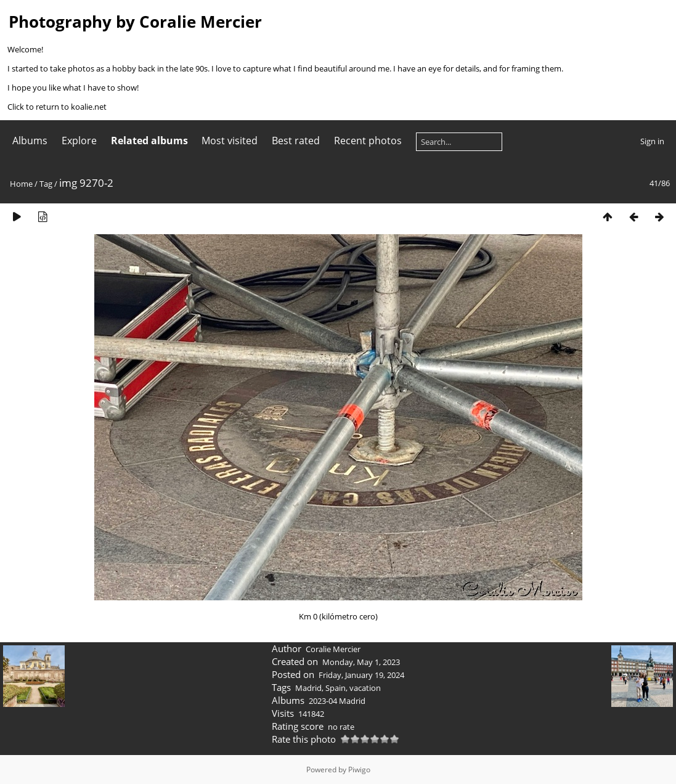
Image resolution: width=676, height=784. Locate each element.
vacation (365, 688)
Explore (79, 141)
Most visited (230, 141)
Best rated (296, 141)
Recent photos (368, 141)
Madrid (308, 688)
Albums (30, 141)
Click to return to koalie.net (57, 107)
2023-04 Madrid (337, 701)
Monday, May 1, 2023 (361, 662)
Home (21, 184)
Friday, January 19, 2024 (361, 675)
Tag (46, 184)
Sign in (652, 141)
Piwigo (359, 770)
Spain (336, 688)
